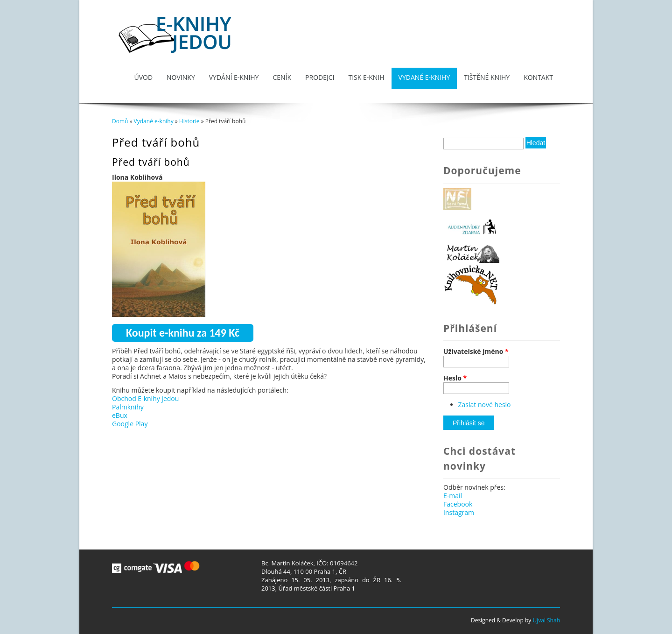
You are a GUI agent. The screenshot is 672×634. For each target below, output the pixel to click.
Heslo (455, 378)
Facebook (458, 504)
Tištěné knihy (487, 77)
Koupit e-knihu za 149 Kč (183, 333)
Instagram (459, 512)
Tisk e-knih (366, 77)
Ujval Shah (546, 620)
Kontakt (538, 77)
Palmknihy (128, 407)
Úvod (143, 77)
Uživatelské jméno (476, 352)
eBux (120, 415)
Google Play (130, 424)
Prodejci (320, 77)
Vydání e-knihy (234, 77)
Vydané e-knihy (424, 77)
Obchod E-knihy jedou (145, 398)
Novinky (181, 77)
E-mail (453, 496)
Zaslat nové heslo (485, 405)
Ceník (282, 77)
